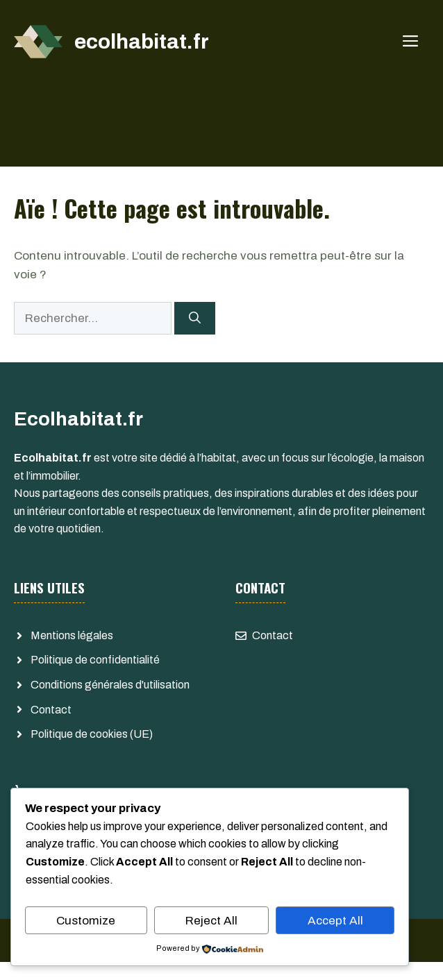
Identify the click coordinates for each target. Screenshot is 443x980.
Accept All (335, 921)
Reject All (211, 921)
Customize (86, 921)
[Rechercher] (195, 319)
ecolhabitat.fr (142, 42)
